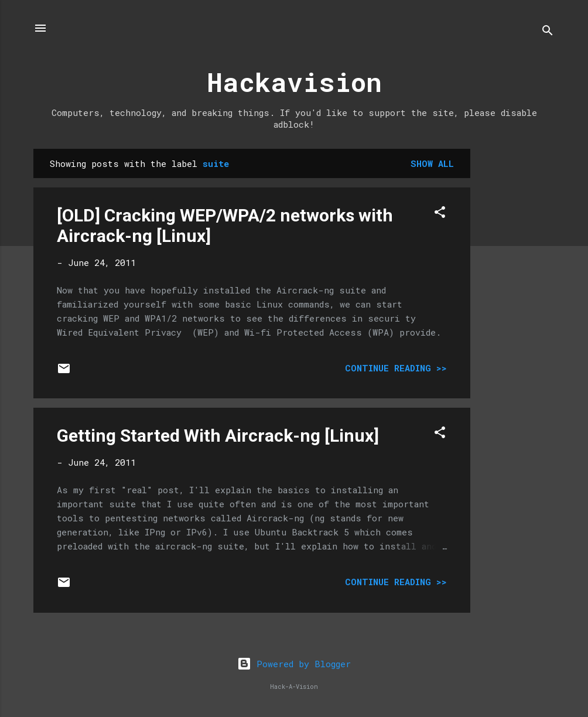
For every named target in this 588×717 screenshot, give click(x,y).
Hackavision (294, 82)
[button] (440, 214)
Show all (432, 163)
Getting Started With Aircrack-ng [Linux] (218, 436)
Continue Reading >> (396, 368)
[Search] (548, 32)
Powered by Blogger (294, 664)
